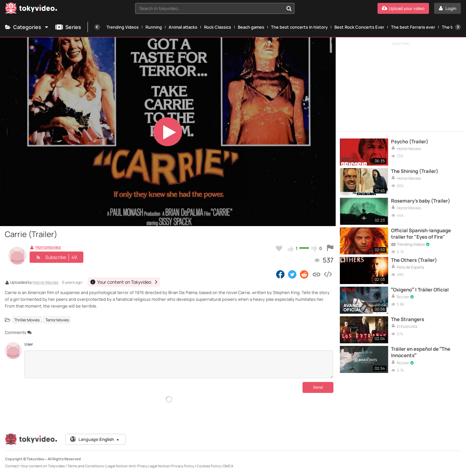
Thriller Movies (27, 320)
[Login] (447, 8)
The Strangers (408, 319)
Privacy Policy (183, 466)
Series (68, 27)
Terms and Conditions (86, 466)
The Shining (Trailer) (415, 171)
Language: (95, 439)
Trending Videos (123, 27)
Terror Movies (57, 320)
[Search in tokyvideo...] (289, 8)
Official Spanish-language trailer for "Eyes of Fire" (421, 234)
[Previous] (97, 27)
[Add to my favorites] (279, 248)
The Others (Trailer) (414, 260)
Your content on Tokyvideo (43, 466)
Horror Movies (46, 283)
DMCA (228, 466)
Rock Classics (218, 27)
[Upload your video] (403, 8)
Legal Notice (116, 466)
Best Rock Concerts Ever (359, 27)
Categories (27, 27)
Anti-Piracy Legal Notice (149, 466)
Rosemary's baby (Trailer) (421, 201)
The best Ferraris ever (413, 27)
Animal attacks (183, 27)
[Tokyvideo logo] (31, 10)
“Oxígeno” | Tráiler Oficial (420, 290)
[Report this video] (330, 248)
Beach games (251, 27)
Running (154, 27)
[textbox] (210, 8)
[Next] (458, 27)
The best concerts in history (299, 27)
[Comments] (179, 364)
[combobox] (215, 8)
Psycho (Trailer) (410, 142)
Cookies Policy (209, 466)
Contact (12, 466)
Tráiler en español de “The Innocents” (421, 352)
